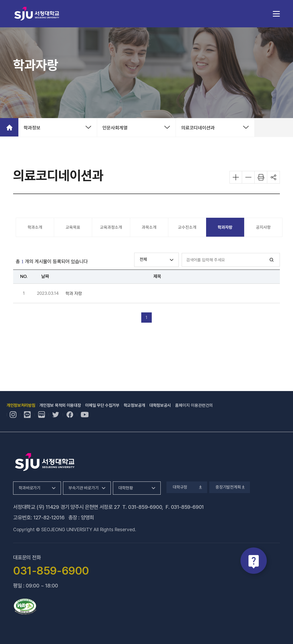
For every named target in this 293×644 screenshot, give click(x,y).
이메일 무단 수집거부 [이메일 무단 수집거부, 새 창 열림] (102, 405)
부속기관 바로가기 (84, 488)
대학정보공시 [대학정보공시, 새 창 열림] (160, 405)
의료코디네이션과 (198, 128)
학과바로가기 (30, 488)
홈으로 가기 (9, 127)
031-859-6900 (145, 507)
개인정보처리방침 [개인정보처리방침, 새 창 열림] (21, 405)
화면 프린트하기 (261, 177)
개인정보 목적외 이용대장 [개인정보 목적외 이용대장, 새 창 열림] (60, 405)
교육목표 (73, 227)
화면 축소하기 (248, 177)
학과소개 (35, 227)
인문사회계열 (115, 128)
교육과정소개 (111, 227)
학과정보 (32, 128)
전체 (143, 259)
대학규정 (187, 487)
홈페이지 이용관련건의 (194, 405)
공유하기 (274, 177)
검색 (272, 260)
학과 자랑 (74, 294)
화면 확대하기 (236, 177)
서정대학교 (37, 14)
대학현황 (126, 488)
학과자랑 (225, 227)
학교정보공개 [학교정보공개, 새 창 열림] (134, 405)
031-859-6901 (187, 507)
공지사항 (263, 227)
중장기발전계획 (230, 487)
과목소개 (149, 227)
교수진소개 (187, 227)
